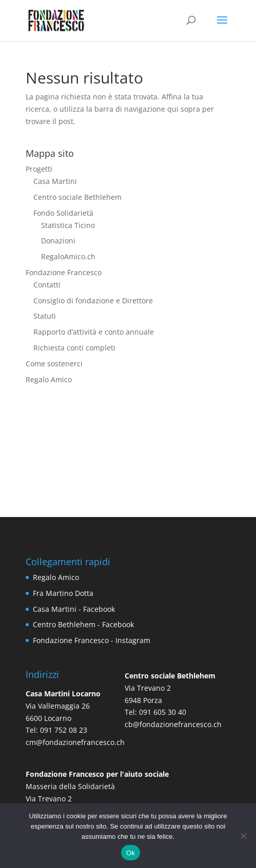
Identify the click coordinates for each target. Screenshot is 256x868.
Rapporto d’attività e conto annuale (94, 332)
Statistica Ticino (68, 225)
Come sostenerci (54, 364)
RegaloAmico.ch (68, 256)
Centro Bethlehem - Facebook (83, 624)
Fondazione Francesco (64, 272)
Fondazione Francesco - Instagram (92, 640)
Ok (131, 853)
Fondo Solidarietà (63, 213)
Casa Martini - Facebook (74, 609)
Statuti (45, 316)
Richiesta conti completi (74, 348)
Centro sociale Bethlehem (77, 197)
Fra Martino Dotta (63, 593)
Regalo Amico (49, 379)
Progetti (39, 169)
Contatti (47, 285)
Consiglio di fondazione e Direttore (93, 301)
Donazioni (58, 241)
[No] (243, 836)
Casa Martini (55, 181)
